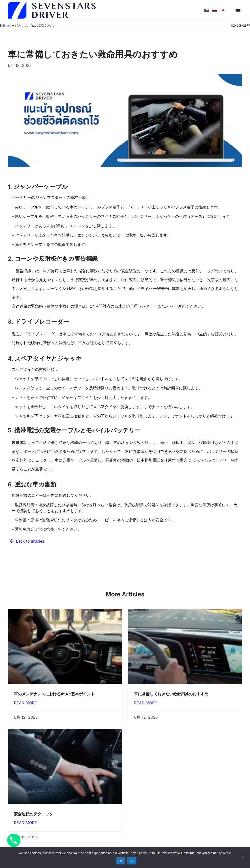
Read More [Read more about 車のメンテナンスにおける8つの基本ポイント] (25, 703)
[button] (238, 10)
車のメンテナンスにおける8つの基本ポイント (54, 694)
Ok (120, 861)
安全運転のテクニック (33, 814)
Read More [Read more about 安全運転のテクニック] (25, 823)
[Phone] (14, 840)
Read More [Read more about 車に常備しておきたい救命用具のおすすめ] (146, 703)
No (132, 861)
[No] (242, 857)
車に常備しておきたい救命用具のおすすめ (171, 694)
